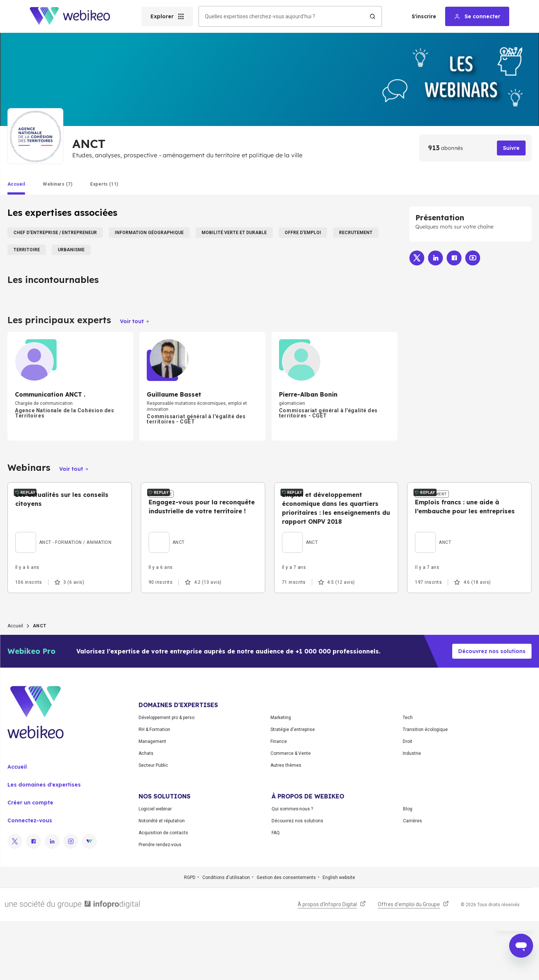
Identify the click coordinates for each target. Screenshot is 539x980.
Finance (279, 800)
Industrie (412, 812)
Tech (408, 776)
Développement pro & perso (167, 776)
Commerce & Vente (291, 812)
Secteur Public (153, 824)
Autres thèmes (286, 824)
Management (152, 800)
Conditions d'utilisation (226, 936)
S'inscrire (424, 16)
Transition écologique (425, 788)
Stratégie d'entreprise (293, 788)
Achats (146, 812)
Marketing (281, 776)
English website (339, 936)
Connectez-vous (30, 879)
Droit (408, 800)
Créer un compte (30, 861)
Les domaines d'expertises (44, 844)
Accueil (15, 685)
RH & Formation (154, 788)
